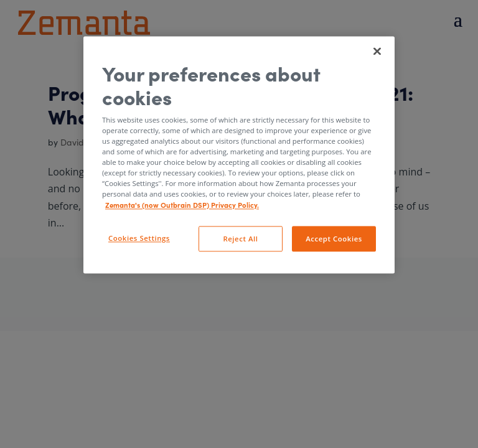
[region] (239, 155)
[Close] (377, 51)
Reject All (240, 239)
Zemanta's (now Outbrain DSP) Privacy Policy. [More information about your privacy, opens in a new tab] (182, 205)
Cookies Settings (139, 238)
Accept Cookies (334, 239)
